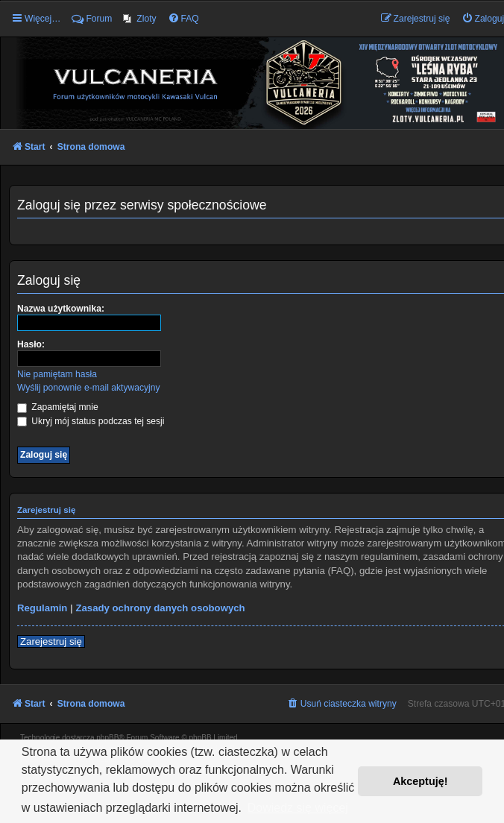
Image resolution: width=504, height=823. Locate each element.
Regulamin (42, 608)
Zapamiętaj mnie (58, 407)
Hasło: (31, 344)
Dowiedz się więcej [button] (298, 808)
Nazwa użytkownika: (61, 309)
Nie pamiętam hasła (57, 374)
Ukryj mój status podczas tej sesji (91, 421)
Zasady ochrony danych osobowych (160, 608)
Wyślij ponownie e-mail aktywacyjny (88, 388)
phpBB (107, 738)
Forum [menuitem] (92, 19)
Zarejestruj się (51, 641)
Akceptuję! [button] (420, 781)
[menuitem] (139, 19)
